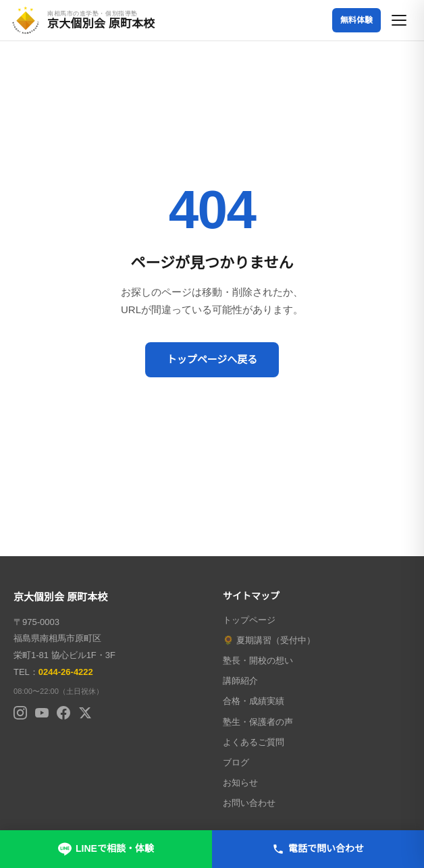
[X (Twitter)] (85, 713)
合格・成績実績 (254, 701)
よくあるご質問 (254, 742)
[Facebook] (63, 713)
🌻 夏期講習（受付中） (269, 640)
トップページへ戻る (212, 359)
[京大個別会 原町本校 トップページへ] (83, 20)
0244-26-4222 (66, 672)
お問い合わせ (249, 803)
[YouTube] (42, 713)
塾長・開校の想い (258, 660)
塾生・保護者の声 (258, 722)
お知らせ (240, 783)
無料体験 (356, 20)
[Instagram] (20, 713)
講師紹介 (240, 681)
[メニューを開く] (400, 20)
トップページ (249, 620)
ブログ (236, 762)
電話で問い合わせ (318, 849)
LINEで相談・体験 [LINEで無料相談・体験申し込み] (106, 849)
